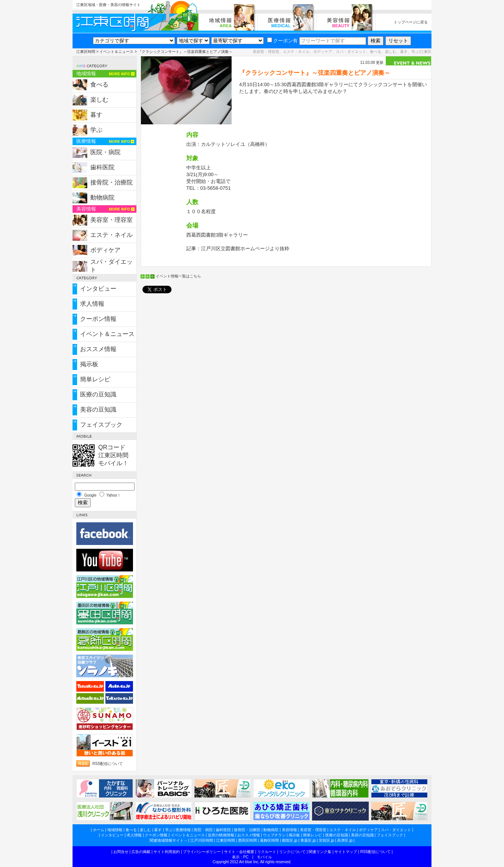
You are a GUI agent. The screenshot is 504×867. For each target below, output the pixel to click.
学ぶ (96, 130)
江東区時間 (86, 52)
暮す (96, 115)
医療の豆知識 (98, 394)
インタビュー (98, 289)
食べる (99, 84)
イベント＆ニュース (116, 52)
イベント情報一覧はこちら (178, 276)
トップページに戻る (411, 22)
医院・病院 (105, 152)
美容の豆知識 (98, 410)
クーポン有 (282, 41)
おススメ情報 (98, 349)
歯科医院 (102, 167)
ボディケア (105, 250)
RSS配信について (108, 764)
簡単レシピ (95, 379)
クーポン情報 (98, 319)
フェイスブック (101, 425)
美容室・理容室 (111, 220)
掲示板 (89, 364)
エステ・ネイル (111, 235)
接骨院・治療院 (111, 182)
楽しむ (99, 100)
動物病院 (102, 197)
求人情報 (92, 304)
